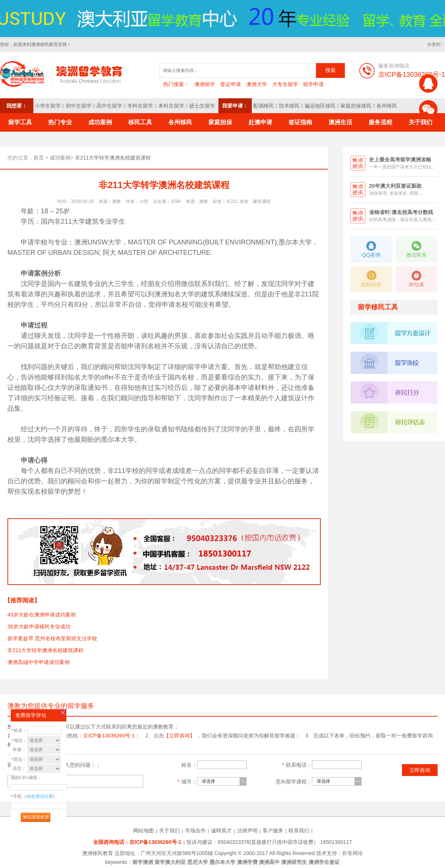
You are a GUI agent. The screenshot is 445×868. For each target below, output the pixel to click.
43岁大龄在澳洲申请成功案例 (42, 615)
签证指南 (300, 122)
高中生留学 (109, 106)
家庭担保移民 (356, 106)
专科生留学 (140, 106)
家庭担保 (220, 122)
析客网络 (353, 853)
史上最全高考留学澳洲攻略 (400, 160)
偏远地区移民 (320, 106)
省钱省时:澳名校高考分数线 (401, 212)
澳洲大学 (257, 84)
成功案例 (100, 122)
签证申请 (231, 84)
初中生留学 (79, 106)
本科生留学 (171, 106)
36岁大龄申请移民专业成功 (39, 627)
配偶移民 (264, 106)
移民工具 (140, 122)
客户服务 (273, 831)
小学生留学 (48, 106)
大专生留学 (285, 84)
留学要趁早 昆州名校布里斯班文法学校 (52, 638)
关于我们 (169, 831)
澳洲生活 (340, 122)
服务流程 (380, 122)
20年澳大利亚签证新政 (395, 186)
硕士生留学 (202, 106)
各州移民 (387, 106)
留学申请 (313, 84)
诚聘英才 (221, 831)
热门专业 (60, 122)
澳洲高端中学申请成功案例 (39, 662)
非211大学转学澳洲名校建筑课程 (45, 650)
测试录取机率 (36, 817)
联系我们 (299, 831)
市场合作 (195, 831)
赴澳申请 (260, 122)
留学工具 (20, 122)
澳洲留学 (205, 84)
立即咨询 (420, 770)
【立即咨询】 (179, 736)
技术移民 (289, 106)
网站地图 (144, 831)
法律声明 (247, 831)
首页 (39, 158)
